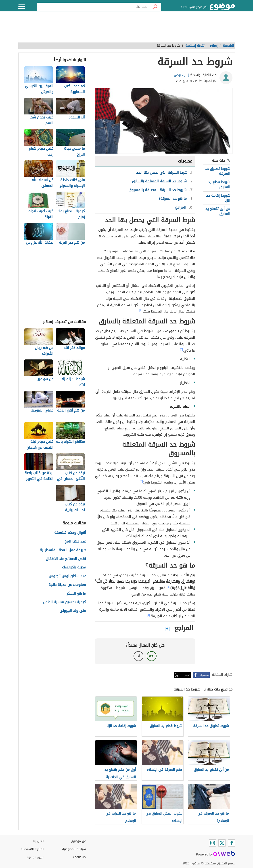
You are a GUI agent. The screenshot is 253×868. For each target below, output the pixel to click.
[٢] (181, 349)
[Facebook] (231, 843)
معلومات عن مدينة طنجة (67, 585)
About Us (79, 857)
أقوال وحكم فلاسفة (70, 533)
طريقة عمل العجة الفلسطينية (63, 550)
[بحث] (155, 7)
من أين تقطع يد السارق (218, 211)
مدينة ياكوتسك (74, 567)
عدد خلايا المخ (75, 542)
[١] (140, 310)
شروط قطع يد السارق (219, 185)
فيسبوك (204, 675)
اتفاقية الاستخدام (32, 849)
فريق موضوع (35, 857)
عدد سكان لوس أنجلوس (67, 576)
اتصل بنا (39, 841)
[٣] (141, 481)
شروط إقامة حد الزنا (218, 198)
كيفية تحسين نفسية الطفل (64, 602)
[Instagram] (213, 843)
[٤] (169, 587)
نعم (152, 656)
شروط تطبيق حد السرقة (217, 171)
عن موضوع (78, 841)
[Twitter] (222, 843)
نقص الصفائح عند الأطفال (66, 559)
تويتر (187, 675)
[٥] (148, 615)
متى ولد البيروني (73, 611)
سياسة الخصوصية (74, 849)
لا (139, 656)
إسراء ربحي (182, 75)
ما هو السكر (76, 594)
